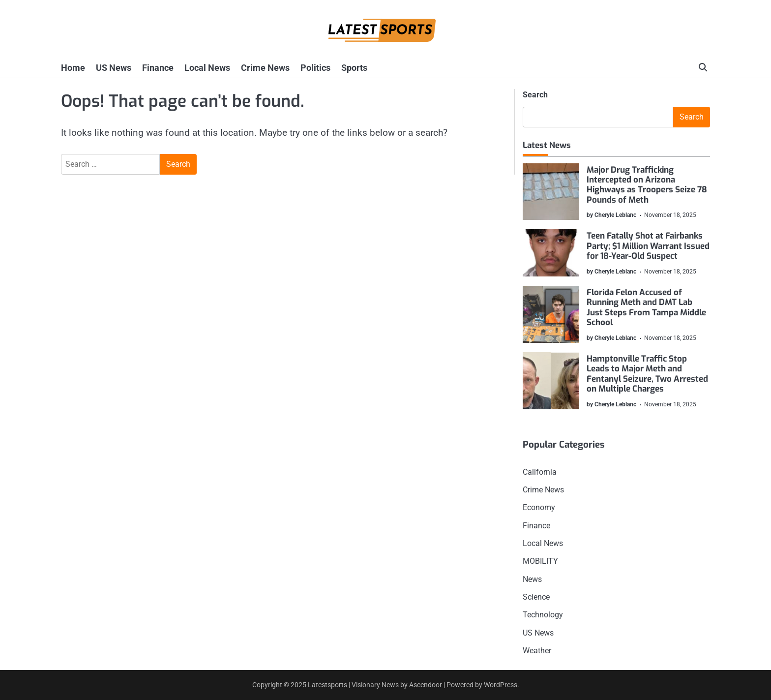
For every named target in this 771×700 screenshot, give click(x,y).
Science (536, 597)
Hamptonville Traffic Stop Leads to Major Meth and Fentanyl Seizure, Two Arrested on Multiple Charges (648, 374)
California (540, 472)
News (532, 579)
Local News (207, 68)
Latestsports (327, 685)
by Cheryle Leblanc (612, 215)
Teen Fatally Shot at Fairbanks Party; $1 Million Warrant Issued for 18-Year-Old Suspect (649, 246)
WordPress (501, 685)
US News (114, 68)
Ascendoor (426, 685)
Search (535, 95)
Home (73, 68)
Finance (158, 68)
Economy (539, 507)
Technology (543, 615)
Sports (354, 68)
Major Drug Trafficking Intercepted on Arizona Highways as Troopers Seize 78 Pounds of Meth (647, 185)
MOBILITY (540, 561)
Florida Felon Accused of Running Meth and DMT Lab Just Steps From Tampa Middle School (647, 307)
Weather (537, 651)
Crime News (265, 68)
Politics (315, 68)
